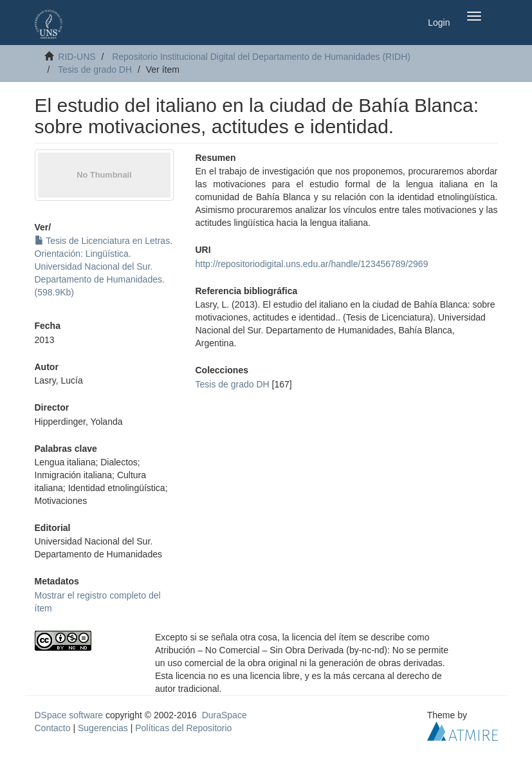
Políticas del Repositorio (183, 728)
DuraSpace (225, 715)
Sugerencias (103, 728)
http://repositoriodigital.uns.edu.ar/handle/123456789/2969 (312, 264)
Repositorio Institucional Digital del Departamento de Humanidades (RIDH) (261, 57)
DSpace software (69, 715)
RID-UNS (77, 57)
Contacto (53, 728)
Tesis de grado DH (95, 70)
